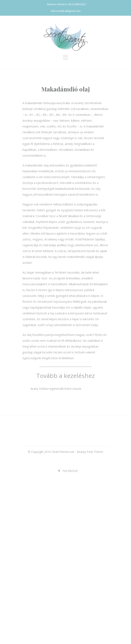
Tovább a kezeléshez (65, 376)
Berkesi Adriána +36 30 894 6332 (67, 4)
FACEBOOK (70, 471)
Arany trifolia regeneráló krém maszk (56, 389)
